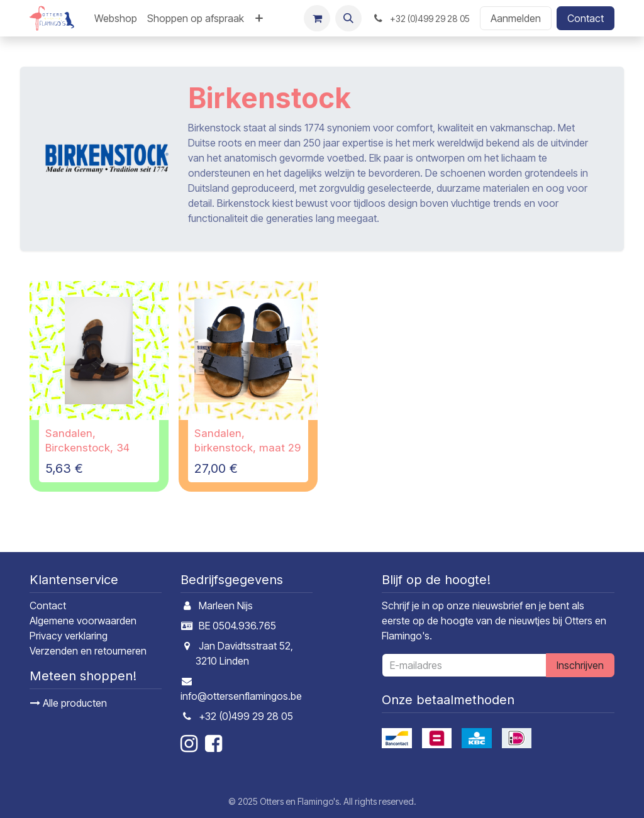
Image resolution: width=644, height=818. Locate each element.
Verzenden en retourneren (88, 651)
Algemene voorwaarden (83, 621)
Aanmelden (516, 18)
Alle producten (69, 703)
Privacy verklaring (69, 636)
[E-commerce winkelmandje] (317, 18)
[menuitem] (116, 18)
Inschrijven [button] (580, 665)
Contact (586, 18)
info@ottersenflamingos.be (241, 696)
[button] (348, 18)
